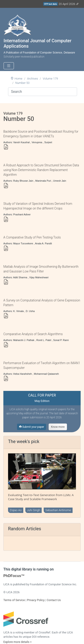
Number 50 (22, 83)
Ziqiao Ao (16, 510)
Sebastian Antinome (58, 510)
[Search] (43, 92)
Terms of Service (14, 600)
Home (18, 79)
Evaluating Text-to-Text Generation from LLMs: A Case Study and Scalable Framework (41, 497)
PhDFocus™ (14, 576)
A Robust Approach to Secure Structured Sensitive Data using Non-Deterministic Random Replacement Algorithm (41, 170)
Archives (33, 79)
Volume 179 (50, 79)
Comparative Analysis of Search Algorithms (33, 334)
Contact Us (54, 600)
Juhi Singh (34, 510)
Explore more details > (17, 642)
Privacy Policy (36, 600)
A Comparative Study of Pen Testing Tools (32, 237)
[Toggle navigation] (9, 66)
